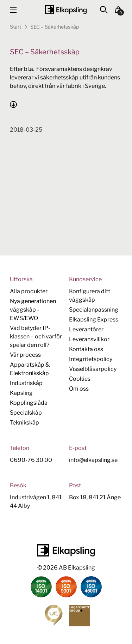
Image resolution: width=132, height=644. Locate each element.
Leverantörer (86, 329)
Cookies (80, 379)
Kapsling (21, 393)
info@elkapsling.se (93, 460)
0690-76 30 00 (31, 460)
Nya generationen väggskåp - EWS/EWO (33, 310)
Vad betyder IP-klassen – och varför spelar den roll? (36, 336)
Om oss (79, 389)
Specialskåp (26, 413)
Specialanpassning (94, 310)
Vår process (25, 355)
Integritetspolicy (91, 359)
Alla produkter (29, 291)
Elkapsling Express (94, 320)
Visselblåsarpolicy (93, 369)
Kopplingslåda (29, 403)
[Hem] (66, 10)
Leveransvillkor (89, 339)
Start (15, 27)
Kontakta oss (86, 349)
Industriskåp (26, 383)
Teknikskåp (24, 423)
